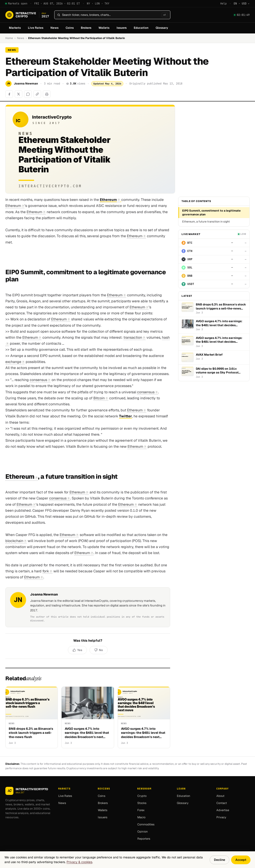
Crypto (142, 796)
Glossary (162, 28)
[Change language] (242, 4)
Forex (141, 810)
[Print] (47, 94)
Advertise (223, 810)
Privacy (221, 817)
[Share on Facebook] (9, 94)
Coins (70, 28)
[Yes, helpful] (77, 650)
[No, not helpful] (99, 650)
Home (9, 38)
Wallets (104, 28)
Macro (141, 817)
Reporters (144, 839)
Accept (241, 860)
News (54, 28)
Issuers (122, 28)
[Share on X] (19, 94)
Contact (222, 803)
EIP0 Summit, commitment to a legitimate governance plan (211, 213)
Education (141, 28)
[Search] (111, 15)
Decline (219, 860)
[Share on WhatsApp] (28, 94)
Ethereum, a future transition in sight (206, 222)
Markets (15, 28)
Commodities (146, 824)
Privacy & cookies (79, 862)
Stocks (142, 803)
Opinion (143, 832)
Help (223, 4)
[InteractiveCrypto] (27, 15)
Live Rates (36, 28)
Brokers (86, 28)
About (220, 796)
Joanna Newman (26, 84)
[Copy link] (37, 94)
